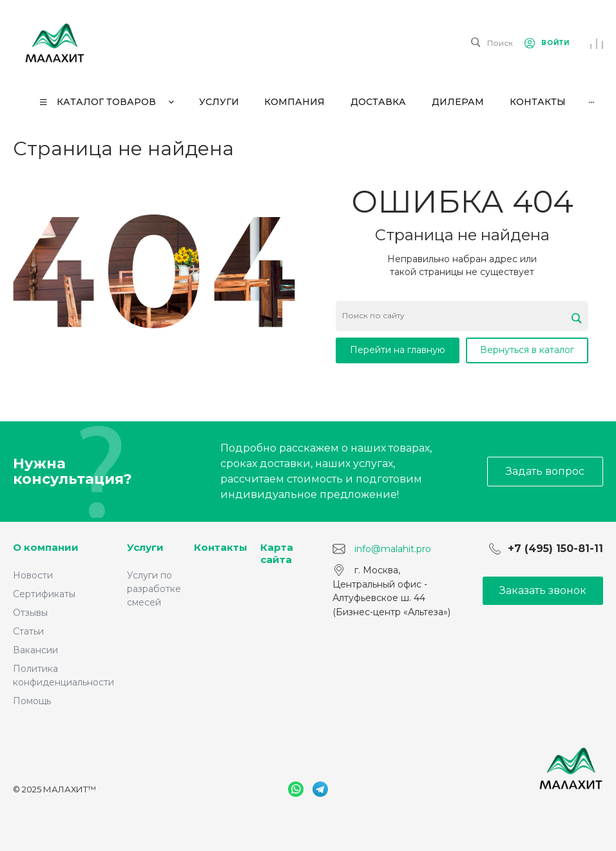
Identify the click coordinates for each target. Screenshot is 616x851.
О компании (46, 547)
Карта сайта (277, 554)
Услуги (145, 547)
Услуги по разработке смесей (154, 589)
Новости (33, 575)
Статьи (28, 631)
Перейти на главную (398, 350)
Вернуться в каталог (527, 350)
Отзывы (30, 613)
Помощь (32, 701)
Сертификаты (44, 594)
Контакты (221, 547)
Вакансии (35, 650)
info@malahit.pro (393, 549)
